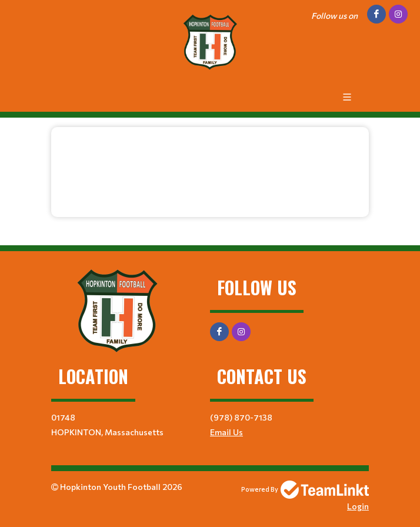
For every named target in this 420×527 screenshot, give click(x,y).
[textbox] (210, 168)
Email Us (226, 432)
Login (358, 506)
